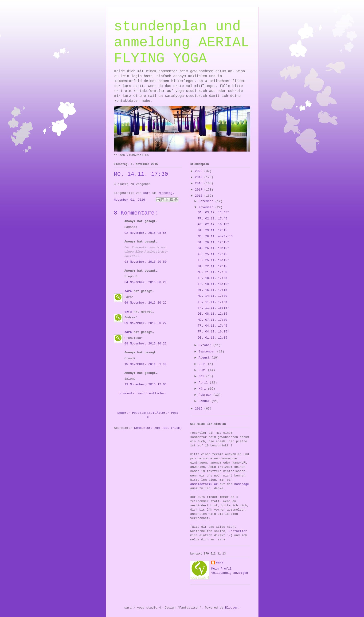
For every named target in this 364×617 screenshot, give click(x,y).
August (205, 358)
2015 (200, 409)
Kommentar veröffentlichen (143, 393)
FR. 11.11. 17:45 (213, 302)
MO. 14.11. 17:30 (213, 296)
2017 (200, 190)
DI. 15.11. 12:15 (213, 290)
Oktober (206, 345)
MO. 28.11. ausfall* (215, 236)
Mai (202, 376)
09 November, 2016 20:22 (146, 303)
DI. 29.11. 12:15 (213, 230)
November (207, 207)
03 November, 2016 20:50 (146, 262)
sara (128, 291)
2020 (200, 171)
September (208, 352)
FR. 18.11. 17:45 (213, 278)
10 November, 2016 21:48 (146, 364)
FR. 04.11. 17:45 (213, 326)
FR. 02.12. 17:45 (213, 219)
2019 (200, 177)
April (204, 383)
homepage (242, 484)
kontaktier (238, 531)
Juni (203, 370)
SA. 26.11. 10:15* (213, 248)
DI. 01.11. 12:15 (213, 338)
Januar (205, 401)
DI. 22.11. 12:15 (213, 266)
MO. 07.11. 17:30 (213, 320)
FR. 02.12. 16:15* (213, 225)
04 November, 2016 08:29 (146, 282)
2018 (200, 183)
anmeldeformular (204, 484)
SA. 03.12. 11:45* (213, 213)
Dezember (207, 201)
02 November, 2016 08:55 (146, 233)
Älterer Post (168, 413)
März (203, 389)
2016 (200, 196)
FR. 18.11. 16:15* (213, 284)
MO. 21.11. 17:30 (213, 272)
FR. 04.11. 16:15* (213, 332)
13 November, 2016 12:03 (146, 385)
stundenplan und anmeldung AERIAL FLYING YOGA (182, 43)
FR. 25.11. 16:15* (213, 260)
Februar (206, 395)
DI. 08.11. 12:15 (213, 314)
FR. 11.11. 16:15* (213, 308)
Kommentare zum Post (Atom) (158, 428)
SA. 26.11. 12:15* (213, 242)
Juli (203, 364)
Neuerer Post (129, 413)
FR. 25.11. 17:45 (213, 254)
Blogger (232, 608)
